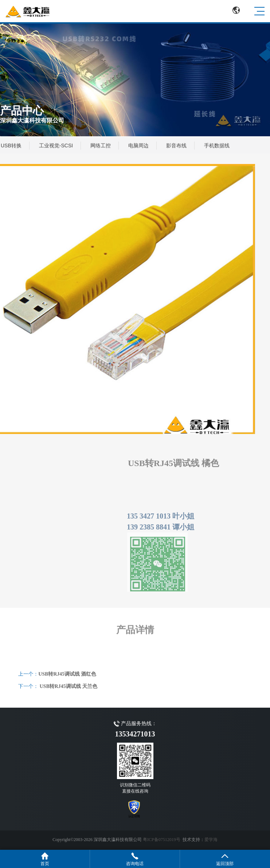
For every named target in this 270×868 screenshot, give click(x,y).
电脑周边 (138, 146)
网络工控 (101, 146)
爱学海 (211, 840)
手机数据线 (217, 146)
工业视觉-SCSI (56, 146)
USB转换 (11, 146)
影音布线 (176, 146)
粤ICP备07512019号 (162, 840)
